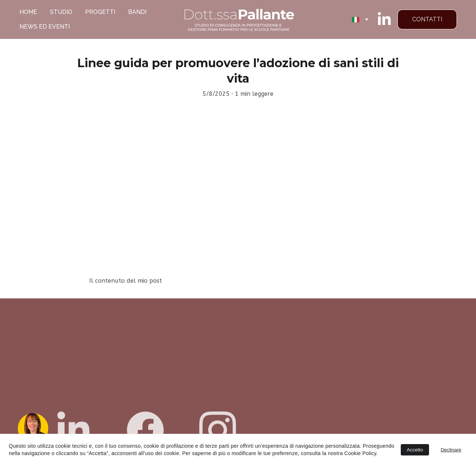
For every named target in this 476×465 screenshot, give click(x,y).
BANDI (137, 12)
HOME (28, 12)
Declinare (451, 450)
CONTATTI (427, 19)
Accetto (415, 450)
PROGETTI (100, 12)
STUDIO (61, 12)
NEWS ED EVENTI (45, 27)
